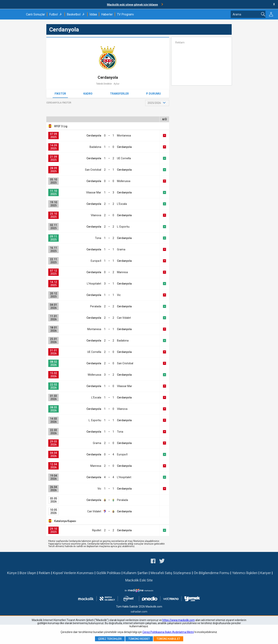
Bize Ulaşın (28, 573)
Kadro (88, 94)
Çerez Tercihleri (110, 639)
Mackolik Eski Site (139, 580)
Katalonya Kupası (65, 521)
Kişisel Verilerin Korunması (73, 573)
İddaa (93, 14)
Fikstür (60, 94)
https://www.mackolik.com (179, 620)
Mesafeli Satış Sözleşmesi (171, 573)
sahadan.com (139, 612)
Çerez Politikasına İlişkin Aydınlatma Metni (168, 632)
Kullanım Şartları (136, 573)
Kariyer (266, 573)
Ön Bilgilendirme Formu (212, 573)
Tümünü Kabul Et (168, 639)
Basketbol (74, 14)
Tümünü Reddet (139, 639)
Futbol (53, 14)
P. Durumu (153, 94)
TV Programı (125, 14)
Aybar (117, 84)
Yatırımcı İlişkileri (245, 573)
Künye (12, 573)
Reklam (44, 573)
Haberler (107, 14)
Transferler (119, 94)
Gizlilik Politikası (108, 573)
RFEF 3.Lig (61, 126)
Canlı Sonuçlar (36, 14)
